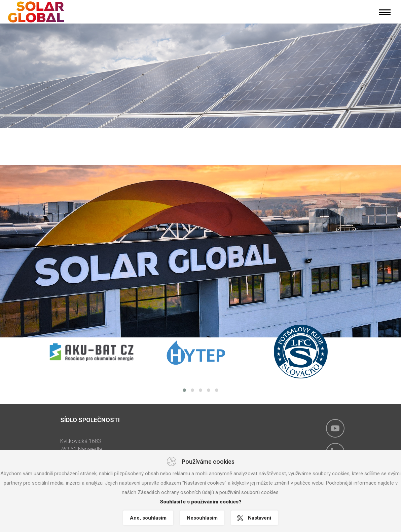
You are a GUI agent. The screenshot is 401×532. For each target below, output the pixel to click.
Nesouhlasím (202, 518)
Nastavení (260, 518)
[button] (184, 390)
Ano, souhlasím (148, 518)
